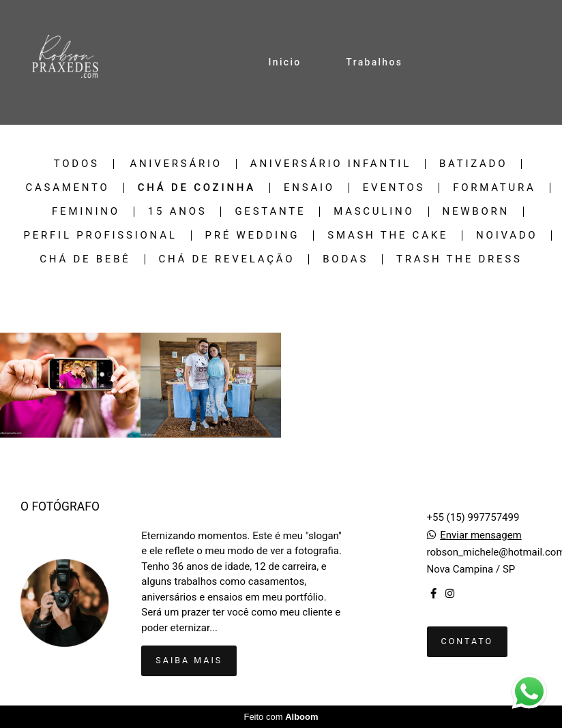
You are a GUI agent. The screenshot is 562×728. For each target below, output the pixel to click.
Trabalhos (374, 62)
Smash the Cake (388, 236)
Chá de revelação (227, 259)
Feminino (86, 212)
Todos (77, 164)
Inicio (285, 62)
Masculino (374, 212)
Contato (468, 641)
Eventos (394, 188)
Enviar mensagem (481, 535)
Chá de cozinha (197, 188)
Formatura (494, 188)
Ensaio (309, 188)
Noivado (507, 236)
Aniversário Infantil (331, 164)
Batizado (473, 164)
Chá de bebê (85, 259)
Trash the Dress (459, 259)
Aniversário (176, 164)
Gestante (270, 212)
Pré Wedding (253, 236)
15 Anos (178, 212)
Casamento (67, 188)
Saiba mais (189, 660)
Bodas (345, 259)
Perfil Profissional (101, 236)
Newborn (476, 212)
